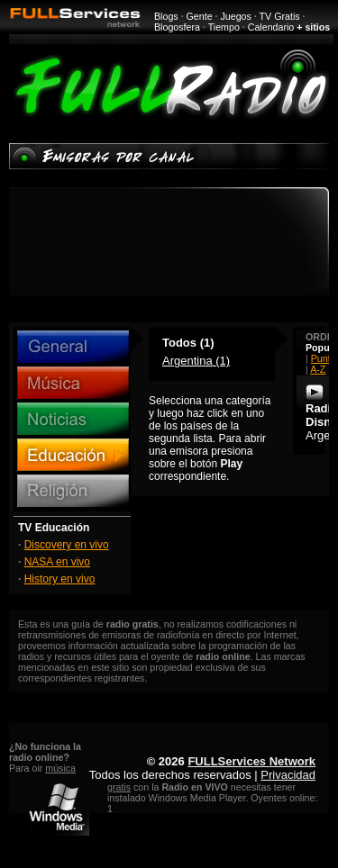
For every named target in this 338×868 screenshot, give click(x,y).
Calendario (271, 27)
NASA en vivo (57, 562)
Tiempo (224, 27)
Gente (200, 16)
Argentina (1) (196, 361)
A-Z (318, 369)
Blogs (166, 16)
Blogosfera (177, 27)
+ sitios (313, 27)
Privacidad (288, 775)
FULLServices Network (251, 761)
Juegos (236, 16)
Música (73, 383)
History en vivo (60, 579)
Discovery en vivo (67, 545)
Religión (73, 491)
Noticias (73, 419)
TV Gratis (280, 16)
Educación (73, 455)
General (73, 347)
